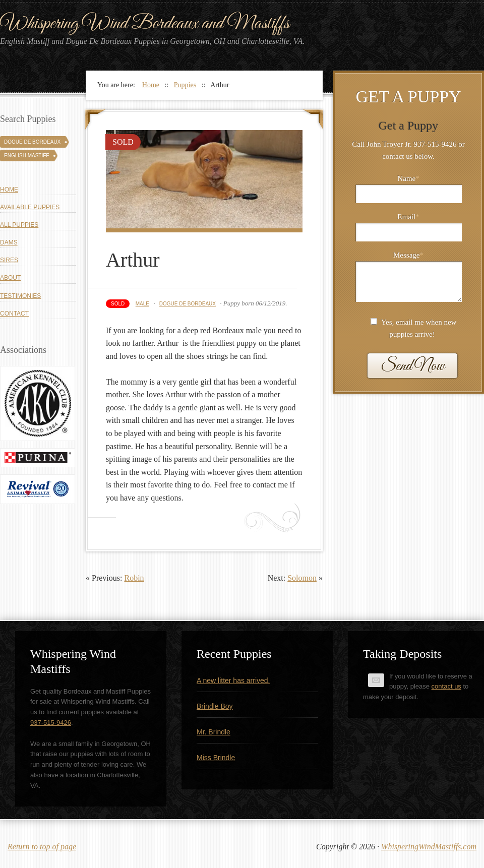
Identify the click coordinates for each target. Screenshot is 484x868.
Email (408, 217)
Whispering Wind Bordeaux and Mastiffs (145, 24)
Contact (14, 314)
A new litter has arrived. (233, 680)
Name (408, 178)
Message (408, 255)
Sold (118, 304)
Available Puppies (30, 207)
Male (142, 304)
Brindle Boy (215, 706)
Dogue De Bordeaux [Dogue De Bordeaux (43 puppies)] (32, 142)
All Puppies (19, 225)
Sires (9, 260)
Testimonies (20, 296)
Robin (134, 578)
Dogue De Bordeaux (188, 304)
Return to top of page (42, 847)
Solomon (302, 578)
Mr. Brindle (214, 732)
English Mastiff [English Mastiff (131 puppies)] (26, 156)
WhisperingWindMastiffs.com (429, 847)
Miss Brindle (216, 758)
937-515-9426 (51, 723)
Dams (9, 242)
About (10, 278)
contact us (446, 686)
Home (9, 190)
